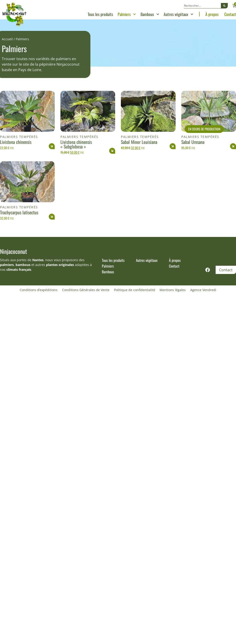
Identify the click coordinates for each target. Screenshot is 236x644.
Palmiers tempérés (19, 157)
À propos (212, 14)
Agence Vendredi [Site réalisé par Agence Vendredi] (203, 290)
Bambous (150, 14)
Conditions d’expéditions (39, 290)
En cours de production (204, 149)
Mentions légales (173, 290)
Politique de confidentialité (135, 290)
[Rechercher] (224, 6)
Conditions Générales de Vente (86, 290)
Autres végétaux (179, 14)
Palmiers (127, 14)
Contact (230, 14)
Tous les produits (100, 14)
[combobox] (202, 6)
